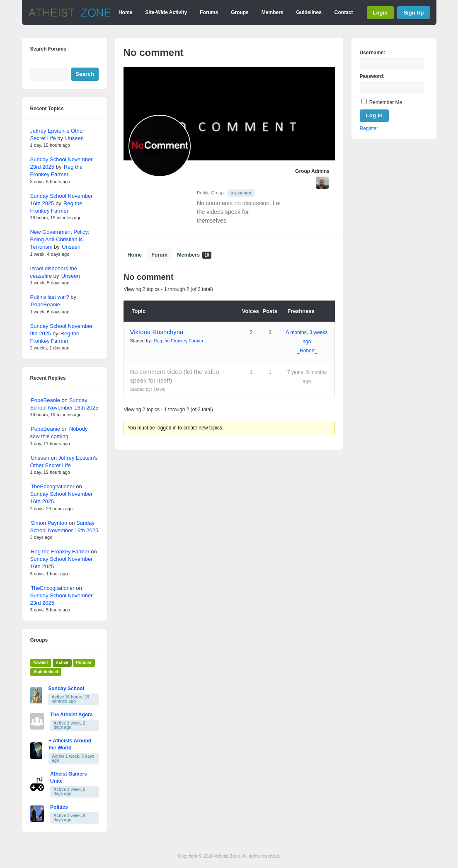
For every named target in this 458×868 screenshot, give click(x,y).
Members (273, 12)
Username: (373, 53)
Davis (160, 389)
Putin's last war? (50, 297)
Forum (159, 255)
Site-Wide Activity (166, 12)
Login (380, 13)
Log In (374, 115)
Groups (240, 12)
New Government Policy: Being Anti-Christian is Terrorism (60, 239)
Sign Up (413, 13)
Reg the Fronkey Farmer (179, 341)
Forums (209, 12)
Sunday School (66, 689)
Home (125, 12)
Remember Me (386, 102)
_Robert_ (307, 351)
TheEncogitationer (53, 486)
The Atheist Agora (71, 715)
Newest (41, 663)
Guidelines (309, 12)
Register (369, 129)
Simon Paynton (49, 523)
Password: (372, 76)
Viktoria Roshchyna (157, 332)
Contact (344, 12)
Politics (59, 807)
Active (62, 663)
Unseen (74, 138)
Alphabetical (46, 672)
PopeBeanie (45, 304)
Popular (84, 663)
